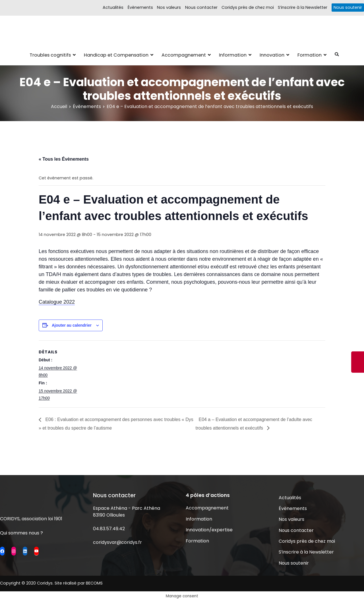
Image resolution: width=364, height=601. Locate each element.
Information (233, 55)
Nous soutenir (348, 7)
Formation (310, 55)
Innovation (272, 55)
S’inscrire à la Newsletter (303, 7)
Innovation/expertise (209, 530)
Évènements (140, 7)
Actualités (113, 7)
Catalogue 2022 (57, 302)
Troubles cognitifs (50, 55)
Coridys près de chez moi (248, 7)
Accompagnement (184, 55)
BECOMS (94, 583)
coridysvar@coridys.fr (117, 542)
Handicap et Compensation (116, 55)
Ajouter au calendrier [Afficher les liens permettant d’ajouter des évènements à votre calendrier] (72, 325)
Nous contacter (201, 7)
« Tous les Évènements (64, 159)
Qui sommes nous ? (21, 533)
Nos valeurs (169, 7)
